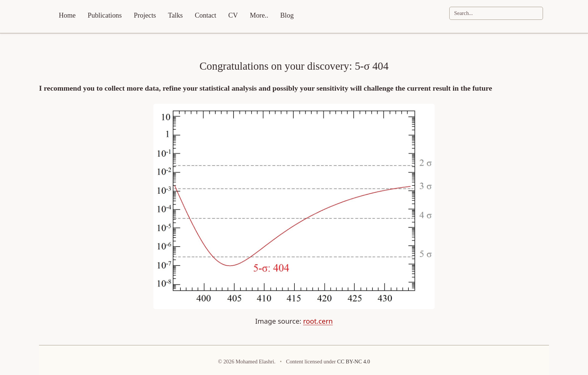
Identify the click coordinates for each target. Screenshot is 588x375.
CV (233, 15)
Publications (105, 15)
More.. (259, 15)
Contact (206, 15)
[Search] (496, 13)
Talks (175, 15)
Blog (287, 15)
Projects (145, 15)
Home (67, 15)
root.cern (318, 321)
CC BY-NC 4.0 (354, 362)
